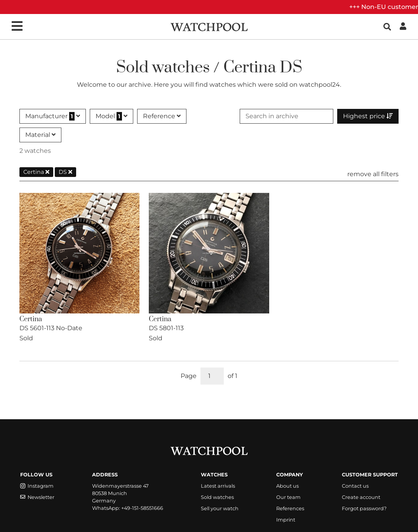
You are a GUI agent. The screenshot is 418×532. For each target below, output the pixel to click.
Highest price (368, 116)
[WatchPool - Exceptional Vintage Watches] (209, 26)
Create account (361, 497)
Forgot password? (364, 508)
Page (189, 376)
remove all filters (373, 174)
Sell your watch (220, 508)
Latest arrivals (218, 486)
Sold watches (217, 497)
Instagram (37, 486)
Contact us (355, 486)
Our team (288, 497)
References (290, 508)
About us (287, 486)
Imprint (286, 520)
